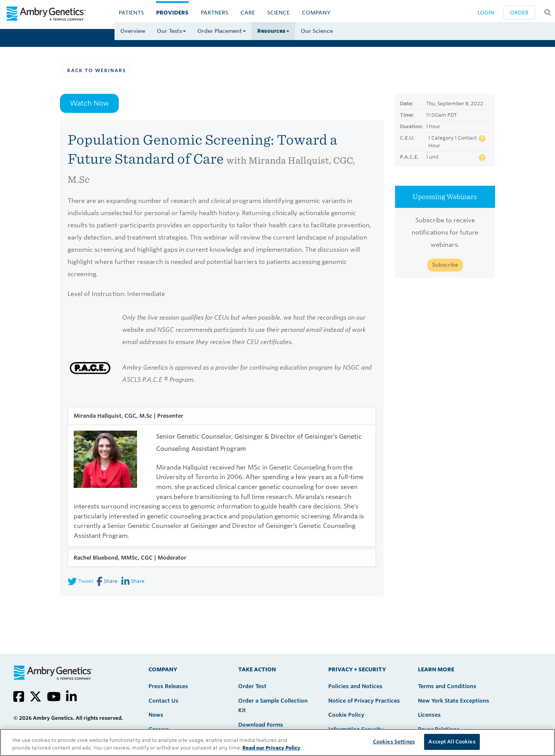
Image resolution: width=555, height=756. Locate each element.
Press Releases (168, 686)
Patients (131, 13)
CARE (248, 13)
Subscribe (445, 265)
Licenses (429, 715)
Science (278, 13)
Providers (172, 13)
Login (486, 13)
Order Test (252, 686)
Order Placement (222, 31)
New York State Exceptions (454, 701)
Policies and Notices (355, 686)
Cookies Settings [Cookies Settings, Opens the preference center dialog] (394, 742)
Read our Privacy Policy (271, 748)
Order (519, 13)
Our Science (317, 31)
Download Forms (261, 725)
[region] (277, 742)
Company (316, 13)
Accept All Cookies (452, 742)
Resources (273, 31)
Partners (215, 13)
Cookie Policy (346, 715)
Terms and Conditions (447, 686)
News (156, 715)
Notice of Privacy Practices (364, 701)
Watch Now (89, 103)
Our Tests (171, 31)
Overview (133, 31)
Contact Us (164, 701)
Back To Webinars (97, 70)
